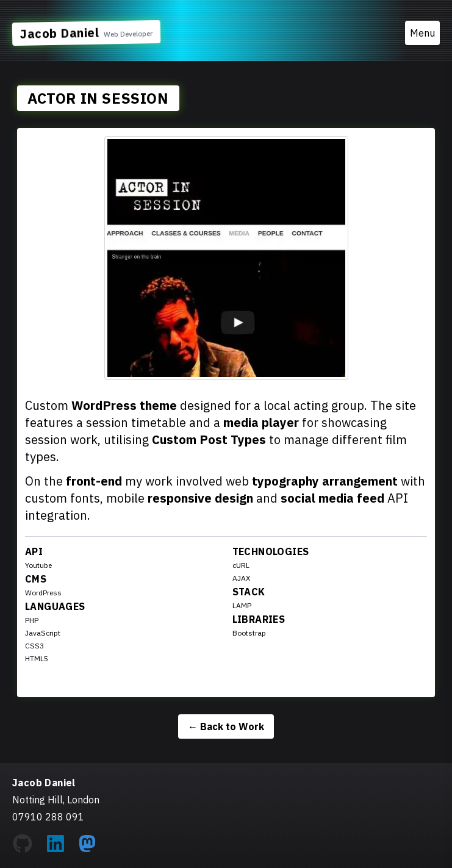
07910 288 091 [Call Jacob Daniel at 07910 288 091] (48, 817)
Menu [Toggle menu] (422, 33)
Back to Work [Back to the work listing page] (226, 726)
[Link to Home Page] (86, 33)
